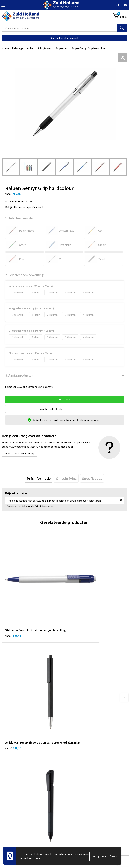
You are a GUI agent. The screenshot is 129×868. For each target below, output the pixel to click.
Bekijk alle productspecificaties (24, 207)
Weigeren (114, 856)
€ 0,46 (13, 605)
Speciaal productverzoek (64, 38)
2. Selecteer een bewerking (24, 275)
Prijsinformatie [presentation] (39, 478)
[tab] (39, 478)
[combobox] (59, 28)
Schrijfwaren (45, 48)
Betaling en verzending (80, 756)
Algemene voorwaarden (15, 823)
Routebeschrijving (77, 762)
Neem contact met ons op (19, 453)
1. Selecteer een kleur (20, 218)
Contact (71, 746)
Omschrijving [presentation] (66, 478)
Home (5, 48)
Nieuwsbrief (73, 751)
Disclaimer (8, 834)
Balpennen (62, 48)
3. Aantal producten (19, 375)
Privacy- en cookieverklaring (18, 829)
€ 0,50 (13, 688)
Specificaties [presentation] (92, 478)
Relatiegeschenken (23, 48)
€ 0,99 (76, 605)
